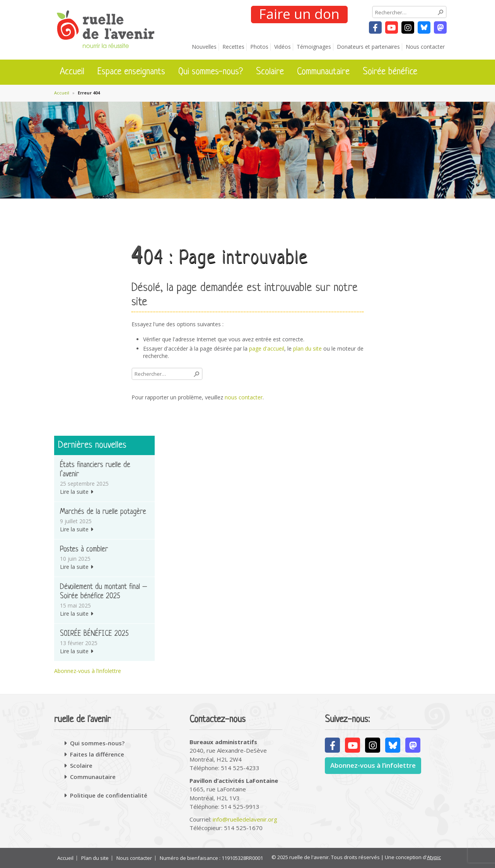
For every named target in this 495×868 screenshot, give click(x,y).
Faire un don (299, 14)
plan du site (307, 348)
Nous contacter (425, 47)
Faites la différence (97, 754)
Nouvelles (204, 47)
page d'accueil (267, 348)
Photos (259, 47)
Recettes (233, 47)
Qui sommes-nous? (211, 72)
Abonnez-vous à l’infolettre (88, 671)
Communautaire (323, 72)
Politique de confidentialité (109, 795)
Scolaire (270, 72)
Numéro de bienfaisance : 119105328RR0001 (211, 858)
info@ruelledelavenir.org (245, 819)
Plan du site (95, 858)
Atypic (434, 857)
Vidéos (282, 47)
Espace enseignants (131, 72)
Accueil (72, 72)
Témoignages (314, 47)
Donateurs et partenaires (368, 47)
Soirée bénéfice (390, 72)
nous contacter (244, 397)
